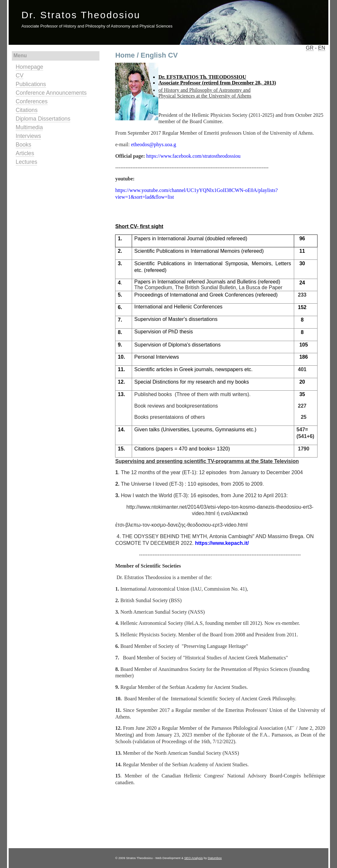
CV (20, 76)
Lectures (26, 162)
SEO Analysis (193, 858)
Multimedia (29, 127)
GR (310, 48)
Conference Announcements (51, 93)
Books (24, 145)
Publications (31, 84)
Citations (27, 110)
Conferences (32, 101)
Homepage (29, 67)
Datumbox (215, 858)
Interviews (28, 136)
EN (322, 48)
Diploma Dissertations (43, 119)
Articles (25, 153)
